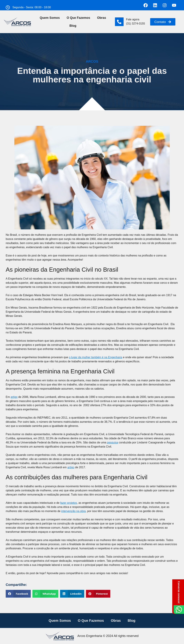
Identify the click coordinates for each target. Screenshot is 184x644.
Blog (73, 26)
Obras (101, 18)
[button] (18, 594)
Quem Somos (50, 18)
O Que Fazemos (78, 18)
